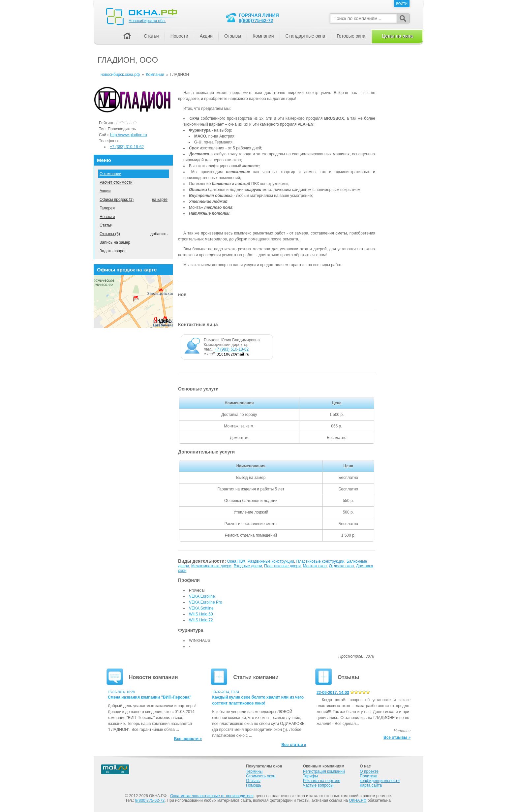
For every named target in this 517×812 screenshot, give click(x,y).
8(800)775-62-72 (256, 20)
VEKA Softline (201, 608)
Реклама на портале (322, 781)
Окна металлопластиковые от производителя (212, 796)
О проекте (369, 771)
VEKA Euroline (202, 596)
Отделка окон (342, 566)
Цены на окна (397, 36)
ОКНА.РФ (358, 800)
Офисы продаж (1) (117, 200)
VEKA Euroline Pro (206, 602)
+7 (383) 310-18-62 (127, 147)
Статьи (106, 225)
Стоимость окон (261, 776)
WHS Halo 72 (201, 620)
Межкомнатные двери (211, 566)
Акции (105, 191)
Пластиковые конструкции (320, 561)
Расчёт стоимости (116, 182)
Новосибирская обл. (147, 21)
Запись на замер (115, 242)
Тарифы (310, 776)
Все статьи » (294, 745)
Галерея (107, 208)
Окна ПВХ (236, 561)
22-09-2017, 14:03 (333, 693)
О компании (110, 174)
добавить (159, 234)
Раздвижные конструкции (271, 561)
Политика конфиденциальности (380, 778)
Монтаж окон (315, 566)
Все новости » (188, 739)
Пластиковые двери (282, 566)
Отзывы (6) (110, 234)
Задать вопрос (113, 251)
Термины (254, 771)
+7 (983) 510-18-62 (232, 349)
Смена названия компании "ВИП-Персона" (150, 697)
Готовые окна (351, 36)
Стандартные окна (305, 36)
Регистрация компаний (324, 771)
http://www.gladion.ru (128, 135)
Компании (263, 36)
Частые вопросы (318, 785)
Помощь (254, 785)
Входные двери (248, 566)
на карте (160, 200)
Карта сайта (371, 785)
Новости (107, 217)
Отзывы (233, 36)
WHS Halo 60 (201, 614)
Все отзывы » (397, 737)
